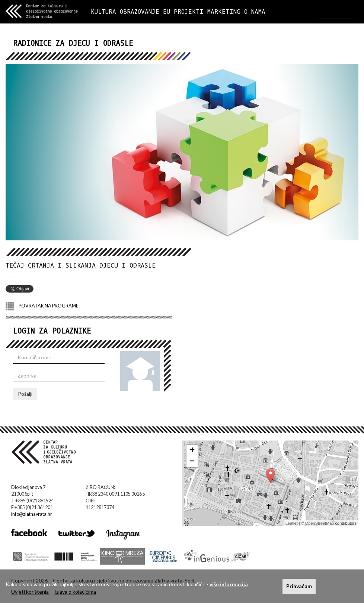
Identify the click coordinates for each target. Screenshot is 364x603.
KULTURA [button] (103, 12)
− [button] (192, 462)
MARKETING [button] (224, 12)
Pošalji (25, 394)
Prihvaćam (299, 586)
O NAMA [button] (255, 12)
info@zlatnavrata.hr (32, 514)
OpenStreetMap (320, 523)
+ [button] (192, 451)
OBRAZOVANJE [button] (140, 12)
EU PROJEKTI (183, 12)
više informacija (229, 584)
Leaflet (292, 523)
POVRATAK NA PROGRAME (42, 306)
